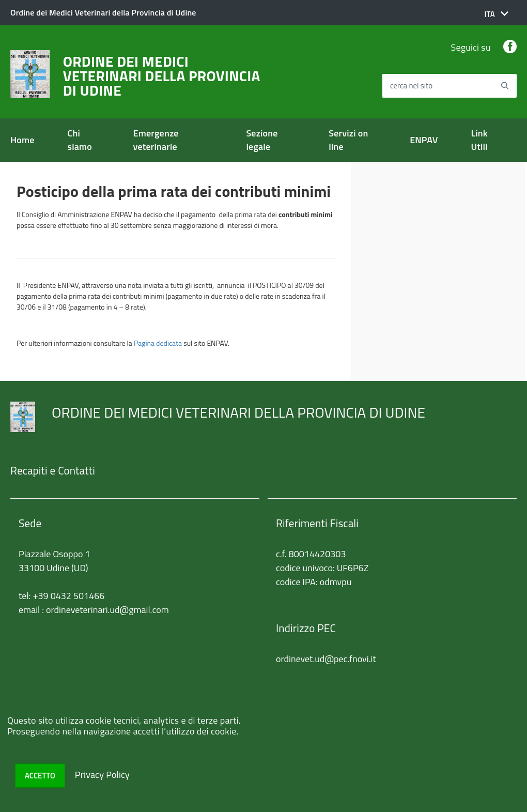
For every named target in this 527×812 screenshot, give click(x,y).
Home (22, 140)
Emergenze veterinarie (156, 140)
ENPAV (424, 140)
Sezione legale (262, 140)
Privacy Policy (102, 775)
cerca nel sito (411, 86)
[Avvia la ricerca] (505, 86)
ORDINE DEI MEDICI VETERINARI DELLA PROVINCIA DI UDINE (162, 76)
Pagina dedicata (158, 343)
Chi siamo (80, 140)
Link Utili (479, 140)
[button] (496, 14)
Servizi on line (348, 140)
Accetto (40, 776)
